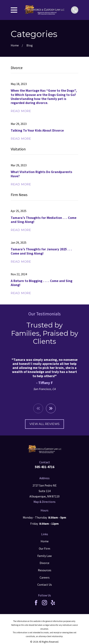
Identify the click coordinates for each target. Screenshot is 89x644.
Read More (21, 111)
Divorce (44, 563)
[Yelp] (53, 603)
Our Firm (44, 549)
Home (45, 541)
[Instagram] (44, 603)
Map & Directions (44, 502)
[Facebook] (36, 603)
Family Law (44, 556)
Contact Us (45, 585)
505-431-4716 (45, 467)
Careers (45, 578)
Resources (45, 570)
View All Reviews (44, 424)
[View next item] (51, 409)
